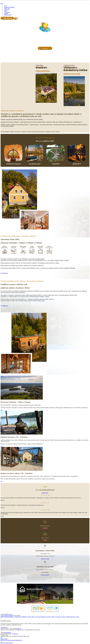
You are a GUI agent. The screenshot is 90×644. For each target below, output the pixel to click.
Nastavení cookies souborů (7, 643)
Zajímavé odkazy (31, 617)
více (2, 410)
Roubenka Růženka (9, 617)
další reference (45, 493)
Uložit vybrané (4, 639)
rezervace (45, 540)
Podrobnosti (19, 629)
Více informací (4, 627)
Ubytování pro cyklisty (60, 617)
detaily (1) (16, 634)
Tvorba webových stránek (6, 616)
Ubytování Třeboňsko (41, 617)
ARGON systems (8, 614)
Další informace (8, 15)
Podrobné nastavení (11, 640)
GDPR (2, 617)
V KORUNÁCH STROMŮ (20, 617)
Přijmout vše (3, 640)
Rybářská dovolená (70, 617)
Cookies (77, 617)
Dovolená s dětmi (50, 617)
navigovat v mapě (45, 559)
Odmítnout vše (19, 640)
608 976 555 (45, 528)
